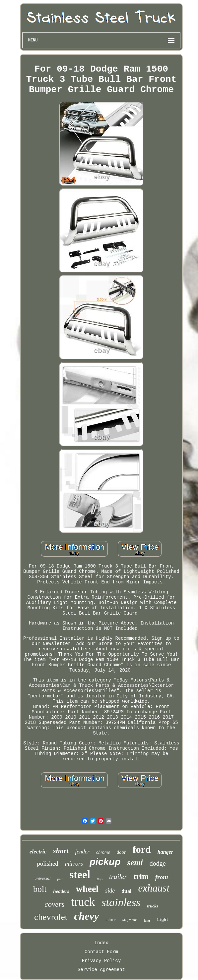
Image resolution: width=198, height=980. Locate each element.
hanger (165, 852)
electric (38, 852)
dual (126, 891)
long (147, 921)
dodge (158, 863)
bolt (40, 889)
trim (141, 876)
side (110, 891)
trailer (118, 877)
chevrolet (51, 917)
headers (61, 891)
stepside (130, 920)
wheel (87, 889)
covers (54, 904)
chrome (103, 852)
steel (80, 875)
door (121, 852)
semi (135, 863)
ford (142, 849)
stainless (121, 902)
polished (47, 864)
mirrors (74, 864)
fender (82, 852)
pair (60, 879)
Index (101, 943)
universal (42, 878)
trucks (152, 906)
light (163, 920)
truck (83, 902)
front (162, 877)
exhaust (154, 888)
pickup (105, 862)
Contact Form (101, 952)
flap (100, 879)
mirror (111, 920)
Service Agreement (101, 970)
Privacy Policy (101, 961)
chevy (86, 916)
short (61, 851)
